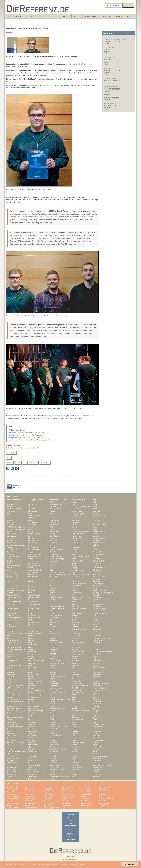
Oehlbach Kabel (34, 697)
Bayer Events (11, 536)
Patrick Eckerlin (104, 801)
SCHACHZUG (98, 724)
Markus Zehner (98, 672)
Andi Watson (30, 787)
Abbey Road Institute (79, 500)
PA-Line (31, 702)
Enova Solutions (77, 577)
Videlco (31, 761)
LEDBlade (75, 649)
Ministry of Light (34, 683)
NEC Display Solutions (36, 690)
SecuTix (31, 729)
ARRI (95, 513)
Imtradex (53, 622)
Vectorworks (54, 758)
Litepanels (32, 659)
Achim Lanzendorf (13, 787)
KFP (8, 636)
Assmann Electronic (100, 516)
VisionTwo (32, 763)
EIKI (95, 572)
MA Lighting (54, 665)
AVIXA (95, 527)
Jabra (95, 627)
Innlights (74, 624)
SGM (9, 458)
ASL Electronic (76, 516)
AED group (54, 507)
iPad (70, 823)
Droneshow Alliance (35, 570)
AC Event (75, 502)
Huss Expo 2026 (109, 47)
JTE (51, 631)
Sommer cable (55, 738)
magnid (31, 672)
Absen (95, 500)
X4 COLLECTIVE (13, 774)
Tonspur (96, 752)
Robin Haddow (104, 803)
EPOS (9, 581)
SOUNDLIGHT (12, 740)
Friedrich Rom (104, 790)
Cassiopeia (75, 547)
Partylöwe (75, 704)
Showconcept (33, 731)
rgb (29, 720)
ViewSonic (53, 761)
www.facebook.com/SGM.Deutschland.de (33, 433)
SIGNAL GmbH (12, 736)
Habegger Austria (13, 609)
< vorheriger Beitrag (44, 478)
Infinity (9, 624)
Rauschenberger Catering (15, 717)
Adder (30, 507)
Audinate (31, 520)
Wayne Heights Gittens (51, 808)
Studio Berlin (54, 745)
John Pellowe (48, 794)
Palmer (52, 702)
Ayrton (95, 529)
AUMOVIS (10, 525)
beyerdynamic (98, 536)
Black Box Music (77, 538)
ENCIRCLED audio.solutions (38, 577)
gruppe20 (75, 604)
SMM (9, 738)
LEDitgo (96, 649)
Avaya (74, 525)
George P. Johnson (78, 600)
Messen (33, 17)
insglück (96, 624)
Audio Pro (96, 520)
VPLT (30, 767)
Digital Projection (34, 566)
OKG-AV (74, 697)
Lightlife (31, 656)
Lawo (52, 645)
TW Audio (53, 756)
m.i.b (30, 665)
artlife (9, 516)
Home (8, 16)
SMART (74, 736)
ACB (95, 502)
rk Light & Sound (77, 720)
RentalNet (96, 717)
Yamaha (53, 774)
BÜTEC (31, 545)
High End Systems (78, 613)
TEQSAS (96, 749)
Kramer (52, 638)
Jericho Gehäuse (34, 631)
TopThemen (107, 16)
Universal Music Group (101, 756)
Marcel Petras (85, 796)
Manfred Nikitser (12, 796)
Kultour (31, 640)
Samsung (53, 724)
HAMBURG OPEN (35, 609)
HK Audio (31, 615)
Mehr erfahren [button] (83, 864)
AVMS (30, 529)
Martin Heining (30, 799)
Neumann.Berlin (99, 690)
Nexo (9, 693)
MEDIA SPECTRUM (78, 677)
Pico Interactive (34, 706)
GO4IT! (74, 602)
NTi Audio (53, 695)
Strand (9, 745)
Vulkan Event (98, 767)
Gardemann (97, 597)
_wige (52, 779)
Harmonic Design (99, 609)
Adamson (75, 504)
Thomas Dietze (104, 805)
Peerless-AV (97, 704)
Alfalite (95, 509)
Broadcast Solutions (14, 543)
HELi (30, 613)
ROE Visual (32, 722)
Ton (54, 17)
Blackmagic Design (100, 538)
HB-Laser (53, 611)
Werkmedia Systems (57, 770)
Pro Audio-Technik (13, 711)
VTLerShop (54, 767)
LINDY (9, 659)
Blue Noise (10, 541)
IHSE (95, 620)
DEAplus (53, 563)
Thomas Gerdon (12, 808)
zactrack (74, 774)
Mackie (96, 665)
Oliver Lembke (49, 801)
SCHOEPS (75, 727)
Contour (96, 556)
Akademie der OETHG (57, 509)
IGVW (74, 620)
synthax (96, 745)
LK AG (74, 659)
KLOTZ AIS (97, 636)
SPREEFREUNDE (99, 740)
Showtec (31, 733)
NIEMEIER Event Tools (58, 693)
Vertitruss (10, 761)
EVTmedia (10, 588)
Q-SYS (9, 715)
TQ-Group (10, 754)
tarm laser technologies (79, 747)
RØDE (95, 722)
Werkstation (75, 770)
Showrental (11, 733)
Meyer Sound (76, 681)
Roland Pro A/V (55, 722)
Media (76, 17)
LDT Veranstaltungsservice (16, 649)
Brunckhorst (54, 543)
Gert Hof (28, 792)
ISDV (30, 627)
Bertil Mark (47, 787)
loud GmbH (97, 661)
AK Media (32, 509)
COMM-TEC (76, 554)
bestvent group (77, 536)
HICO (52, 613)
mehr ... (107, 54)
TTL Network (33, 756)
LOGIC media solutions (36, 661)
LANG (30, 643)
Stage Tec (32, 742)
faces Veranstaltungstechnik (16, 590)
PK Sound (75, 706)
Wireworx (75, 772)
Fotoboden (97, 595)
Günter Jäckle (67, 792)
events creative (12, 586)
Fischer (52, 593)
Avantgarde (54, 525)
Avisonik (74, 527)
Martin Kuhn (48, 799)
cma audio (10, 554)
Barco (95, 534)
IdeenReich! (11, 620)
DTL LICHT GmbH (78, 570)
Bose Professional (34, 541)
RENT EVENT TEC (56, 717)
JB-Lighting (11, 631)
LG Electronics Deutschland (102, 652)
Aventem (31, 527)
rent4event (75, 717)
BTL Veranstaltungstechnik (16, 545)
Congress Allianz (34, 556)
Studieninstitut (33, 745)
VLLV (9, 765)
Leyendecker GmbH (78, 652)
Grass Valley (11, 604)
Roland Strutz (30, 805)
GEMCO (31, 600)
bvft (51, 545)
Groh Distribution (34, 604)
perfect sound (11, 706)
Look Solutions (55, 661)
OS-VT (74, 699)
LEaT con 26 (108, 68)
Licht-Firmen (33, 463)
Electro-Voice (98, 575)
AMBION (53, 511)
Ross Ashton (48, 805)
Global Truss (33, 602)
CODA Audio (54, 554)
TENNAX (75, 749)
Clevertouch (97, 552)
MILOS (9, 683)
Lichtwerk (10, 654)
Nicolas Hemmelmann (33, 801)
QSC (30, 715)
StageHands (54, 742)
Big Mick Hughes (68, 787)
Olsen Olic (84, 801)
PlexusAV (96, 706)
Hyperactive (54, 618)
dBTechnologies (34, 563)
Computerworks (98, 554)
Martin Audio (11, 674)
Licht (44, 17)
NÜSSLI (74, 695)
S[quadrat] (32, 747)
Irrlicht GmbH (11, 627)
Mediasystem (11, 679)
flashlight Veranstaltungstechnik (104, 593)
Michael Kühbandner (106, 799)
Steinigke (96, 742)
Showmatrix (97, 731)
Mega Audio (76, 679)
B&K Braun (32, 532)
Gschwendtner (98, 604)
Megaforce (97, 679)
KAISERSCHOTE (56, 634)
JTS (73, 631)
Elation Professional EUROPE (60, 575)
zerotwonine (32, 776)
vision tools (97, 761)
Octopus (10, 697)
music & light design (100, 688)
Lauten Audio (11, 645)
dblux (9, 563)
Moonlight (96, 686)
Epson (31, 581)
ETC (51, 581)
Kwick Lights (54, 640)
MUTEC (9, 690)
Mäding (52, 668)
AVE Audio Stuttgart (100, 525)
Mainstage (53, 672)
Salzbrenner (32, 724)
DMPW (31, 568)
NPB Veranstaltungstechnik (38, 695)
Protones (75, 713)
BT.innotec (75, 543)
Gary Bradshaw (12, 792)
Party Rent (54, 704)
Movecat (31, 688)
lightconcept (11, 656)
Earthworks (97, 570)
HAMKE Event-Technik (58, 609)
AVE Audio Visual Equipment (16, 527)
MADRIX (74, 668)
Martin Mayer (67, 799)
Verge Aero (97, 758)
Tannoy (52, 747)
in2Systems (75, 622)
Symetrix (74, 745)
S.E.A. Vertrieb (12, 724)
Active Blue (11, 504)
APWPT (31, 513)
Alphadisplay (33, 511)
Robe (95, 720)
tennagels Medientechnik (58, 749)
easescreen (11, 572)
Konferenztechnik (92, 17)
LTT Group (32, 663)
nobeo (95, 693)
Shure (95, 733)
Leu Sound (32, 652)
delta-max (75, 563)
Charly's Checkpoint (57, 550)
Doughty (74, 568)
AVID (52, 527)
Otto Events (97, 699)
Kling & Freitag (77, 636)
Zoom (73, 776)
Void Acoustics (76, 765)
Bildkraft (53, 538)
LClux (30, 647)
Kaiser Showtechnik (35, 634)
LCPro (52, 647)
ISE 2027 (107, 95)
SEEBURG (54, 729)
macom (9, 668)
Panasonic (32, 704)
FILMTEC (32, 593)
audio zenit (10, 522)
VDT (30, 758)
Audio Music (76, 520)
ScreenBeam (11, 729)
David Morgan (49, 790)
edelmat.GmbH (33, 572)
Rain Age (96, 715)
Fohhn (74, 595)
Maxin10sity (76, 674)
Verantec (75, 758)
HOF (95, 615)
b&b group (10, 532)
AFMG (95, 507)
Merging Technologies (36, 681)
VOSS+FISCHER (13, 767)
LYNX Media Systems (14, 665)
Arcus (52, 513)
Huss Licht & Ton (34, 618)
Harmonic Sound (12, 611)
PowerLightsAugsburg (57, 708)
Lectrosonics (54, 649)
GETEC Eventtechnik (14, 602)
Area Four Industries (78, 513)
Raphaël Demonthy (87, 803)
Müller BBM (75, 688)
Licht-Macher (45, 463)
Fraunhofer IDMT (34, 597)
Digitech (53, 566)
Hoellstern (75, 615)
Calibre (96, 545)
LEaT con (32, 649)
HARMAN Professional (79, 609)
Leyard (52, 652)
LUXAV (96, 663)
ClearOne (75, 552)
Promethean (32, 713)
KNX (8, 638)
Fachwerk (32, 590)
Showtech (53, 733)
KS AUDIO (75, 638)
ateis (52, 518)
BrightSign (97, 541)
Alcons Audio (76, 509)
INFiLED (96, 622)
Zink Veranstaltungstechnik (59, 776)
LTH (8, 663)
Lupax (74, 663)
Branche (20, 17)
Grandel (96, 602)
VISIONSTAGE (12, 763)
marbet (74, 672)
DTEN (52, 570)
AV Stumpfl (32, 525)
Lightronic (75, 656)
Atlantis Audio (98, 518)
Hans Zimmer (104, 792)
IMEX (9, 622)
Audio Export (54, 520)
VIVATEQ (75, 763)
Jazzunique (97, 629)
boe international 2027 (111, 87)
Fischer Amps (76, 593)
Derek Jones (67, 790)
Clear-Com (54, 552)
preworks (75, 708)
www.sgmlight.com (20, 430)
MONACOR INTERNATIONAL (82, 686)
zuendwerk (97, 776)
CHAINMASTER (34, 550)
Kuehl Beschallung (13, 640)
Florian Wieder (86, 790)
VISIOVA (53, 763)
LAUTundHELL (33, 645)
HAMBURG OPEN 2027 (112, 78)
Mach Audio (75, 665)
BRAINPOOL (54, 541)
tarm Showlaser (98, 747)
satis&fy (74, 724)
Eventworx (53, 586)
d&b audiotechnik (77, 561)
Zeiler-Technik (98, 774)
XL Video (31, 774)
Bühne (65, 17)
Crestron (74, 559)
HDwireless (75, 611)
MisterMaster (54, 683)
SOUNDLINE (33, 740)
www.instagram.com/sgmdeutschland (31, 437)
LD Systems (76, 647)
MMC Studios (33, 686)
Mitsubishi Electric (78, 683)
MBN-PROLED (98, 674)
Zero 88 (9, 776)
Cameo (9, 547)
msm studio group (56, 688)
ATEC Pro (32, 518)
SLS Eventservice (56, 736)
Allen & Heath (11, 511)
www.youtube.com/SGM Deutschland (30, 435)
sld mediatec (33, 736)
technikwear (32, 749)
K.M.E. (95, 631)
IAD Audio (75, 618)
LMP (95, 659)
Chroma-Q (10, 552)
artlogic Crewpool (34, 516)
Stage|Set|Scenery (78, 742)
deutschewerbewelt (13, 566)
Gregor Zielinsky (49, 792)
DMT (52, 568)
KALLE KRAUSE (77, 634)
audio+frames (33, 522)
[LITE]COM (32, 779)
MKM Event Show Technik (102, 683)
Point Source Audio (13, 708)
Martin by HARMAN (35, 674)
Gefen (9, 600)
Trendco (31, 754)
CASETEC (54, 547)
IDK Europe (32, 620)
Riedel (52, 720)
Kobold (31, 638)
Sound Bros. (97, 738)
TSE (73, 754)
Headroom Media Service (102, 611)
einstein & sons (12, 575)
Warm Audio (32, 770)
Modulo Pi (53, 686)
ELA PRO (32, 575)
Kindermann (54, 636)
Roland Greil (11, 805)
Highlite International (100, 613)
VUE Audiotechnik (78, 767)
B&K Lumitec (54, 532)
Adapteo (10, 507)
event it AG (97, 581)
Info (131, 17)
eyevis (95, 588)
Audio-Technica (55, 522)
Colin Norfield (30, 790)
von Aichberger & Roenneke (103, 765)
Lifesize (31, 654)
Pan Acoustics (98, 702)
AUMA (95, 522)
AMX (8, 513)
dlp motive (10, 568)
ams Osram (97, 511)
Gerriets (96, 600)
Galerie (119, 16)
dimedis (74, 566)
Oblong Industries (99, 695)
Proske (52, 713)
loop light (75, 661)
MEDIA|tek (32, 679)
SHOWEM (53, 731)
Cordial (31, 559)
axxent (74, 529)
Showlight (75, 731)
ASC (51, 516)
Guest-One (75, 606)
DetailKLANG (98, 563)
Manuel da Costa (68, 796)
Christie (96, 550)
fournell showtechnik (14, 597)
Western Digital (98, 770)
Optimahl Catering (13, 699)
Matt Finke (84, 799)
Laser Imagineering (78, 643)
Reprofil (9, 720)
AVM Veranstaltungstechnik (16, 529)
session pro (97, 729)
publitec (96, 713)
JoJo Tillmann (67, 794)
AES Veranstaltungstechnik (81, 507)
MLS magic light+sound (15, 686)
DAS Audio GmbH (99, 561)
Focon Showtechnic (35, 595)
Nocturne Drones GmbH (15, 695)
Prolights (96, 711)
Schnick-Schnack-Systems (59, 727)
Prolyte (9, 713)
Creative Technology (57, 559)
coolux (9, 559)
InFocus (53, 624)
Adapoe (96, 504)
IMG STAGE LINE (34, 622)
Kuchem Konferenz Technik (102, 638)
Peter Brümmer (49, 803)
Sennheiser (75, 729)
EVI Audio (96, 586)
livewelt (52, 659)
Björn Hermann (86, 787)
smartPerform (98, 736)
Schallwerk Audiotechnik (15, 727)
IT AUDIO (53, 627)
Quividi (52, 715)
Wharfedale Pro (12, 772)
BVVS (74, 545)
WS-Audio (97, 772)
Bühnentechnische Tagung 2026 (115, 39)
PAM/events (76, 702)
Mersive (53, 681)
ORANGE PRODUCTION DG (60, 699)
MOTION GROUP (13, 688)
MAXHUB (53, 674)
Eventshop (32, 586)
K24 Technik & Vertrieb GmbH (17, 634)
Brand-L (74, 541)
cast (94, 547)
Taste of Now (11, 749)
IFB (51, 620)
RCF (30, 717)
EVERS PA (75, 586)
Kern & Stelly (97, 634)
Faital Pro (53, 590)
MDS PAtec (11, 677)
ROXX (74, 722)
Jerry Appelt (11, 453)
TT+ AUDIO (11, 756)
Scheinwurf (32, 727)
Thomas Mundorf (31, 808)
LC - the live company (14, 647)
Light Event (97, 654)
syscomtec (10, 747)
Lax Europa (75, 645)
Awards (18, 463)
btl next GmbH (98, 543)
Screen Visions (98, 727)
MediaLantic (97, 677)
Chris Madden (12, 790)
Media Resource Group (58, 677)
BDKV (30, 536)
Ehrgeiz (74, 572)
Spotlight (74, 740)
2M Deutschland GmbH (15, 500)
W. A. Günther (12, 770)
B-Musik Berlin (12, 534)
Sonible (74, 738)
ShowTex (75, 733)
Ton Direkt (75, 752)
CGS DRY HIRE (12, 550)
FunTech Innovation (57, 597)
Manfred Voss (48, 796)
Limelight (96, 656)
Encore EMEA (55, 577)
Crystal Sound (33, 561)
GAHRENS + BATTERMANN (81, 597)
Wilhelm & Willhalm (35, 772)
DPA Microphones (99, 568)
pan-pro (9, 704)
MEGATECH (11, 681)
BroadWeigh (33, 543)
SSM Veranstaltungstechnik (16, 742)
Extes (73, 588)
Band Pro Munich (77, 534)
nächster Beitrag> (63, 478)
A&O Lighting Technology (37, 500)
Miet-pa (96, 681)
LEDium (9, 652)
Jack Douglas (11, 794)
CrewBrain (10, 561)
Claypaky (31, 552)
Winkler (52, 772)
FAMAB (74, 590)
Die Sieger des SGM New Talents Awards (23, 448)
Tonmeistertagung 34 (111, 103)
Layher (95, 645)
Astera (9, 518)
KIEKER (31, 636)
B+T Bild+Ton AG (99, 532)
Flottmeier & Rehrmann (15, 595)
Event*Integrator (99, 584)
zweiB (9, 779)
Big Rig (31, 538)
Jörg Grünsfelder (86, 794)
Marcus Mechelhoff (13, 799)
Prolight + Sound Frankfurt (80, 711)
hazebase (32, 611)
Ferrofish (10, 593)
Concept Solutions (13, 556)
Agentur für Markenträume (16, 509)
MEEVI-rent (54, 679)
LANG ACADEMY (56, 643)
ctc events (53, 561)
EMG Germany (12, 577)
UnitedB (74, 756)
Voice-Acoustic (55, 765)
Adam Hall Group (56, 504)
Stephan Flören (86, 805)
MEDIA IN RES (33, 677)
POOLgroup (32, 708)
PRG (95, 708)
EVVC (30, 588)
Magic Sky (10, 672)
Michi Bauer (11, 801)
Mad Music (32, 668)
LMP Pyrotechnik (12, 661)
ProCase (53, 711)
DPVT (9, 570)
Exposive (53, 588)
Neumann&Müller (77, 690)
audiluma (10, 520)
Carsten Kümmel (105, 787)
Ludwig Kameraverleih (57, 663)
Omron (95, 697)
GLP (51, 602)
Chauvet (74, 550)
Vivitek (95, 763)
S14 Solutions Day (110, 58)
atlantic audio (76, 518)
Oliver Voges (67, 801)
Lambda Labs (11, 643)
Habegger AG (98, 606)
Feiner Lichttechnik (99, 590)
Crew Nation (97, 559)
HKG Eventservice (56, 615)
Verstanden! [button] (129, 864)
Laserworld (97, 643)
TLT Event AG (55, 752)
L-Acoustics (75, 640)
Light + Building (77, 654)
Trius (52, 754)
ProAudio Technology (36, 711)
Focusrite (53, 595)
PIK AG (52, 706)
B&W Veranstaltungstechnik (81, 532)
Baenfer (53, 534)
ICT (94, 618)
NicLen (31, 693)
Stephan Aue (67, 805)
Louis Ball (103, 794)
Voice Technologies (35, 765)
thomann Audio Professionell (16, 752)
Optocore (31, 699)
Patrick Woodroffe (13, 803)
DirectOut (96, 566)
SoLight (31, 738)
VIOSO (74, 761)
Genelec (53, 600)
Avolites (53, 529)
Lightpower (54, 656)
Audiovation (75, 522)
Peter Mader (66, 803)
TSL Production (98, 754)
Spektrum (53, 740)
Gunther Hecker (86, 792)
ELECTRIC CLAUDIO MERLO (82, 575)
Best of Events (55, 536)
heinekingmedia (12, 613)
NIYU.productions (77, 693)
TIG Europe (32, 752)
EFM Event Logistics (57, 572)
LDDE (95, 647)
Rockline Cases (12, 722)
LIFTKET (53, 654)
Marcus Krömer (104, 796)
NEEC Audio (54, 690)
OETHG (53, 697)
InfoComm (32, 624)
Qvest (73, 715)
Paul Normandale (31, 803)
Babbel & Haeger (34, 534)
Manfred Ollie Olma (32, 796)
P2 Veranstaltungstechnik (15, 702)
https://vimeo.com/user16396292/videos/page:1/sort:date (36, 440)
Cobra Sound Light (35, 554)
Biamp (9, 538)
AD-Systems (33, 504)
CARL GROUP (33, 547)
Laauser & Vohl (98, 640)
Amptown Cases (77, 511)
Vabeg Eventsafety (13, 758)
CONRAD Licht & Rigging (80, 556)
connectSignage (55, 556)
